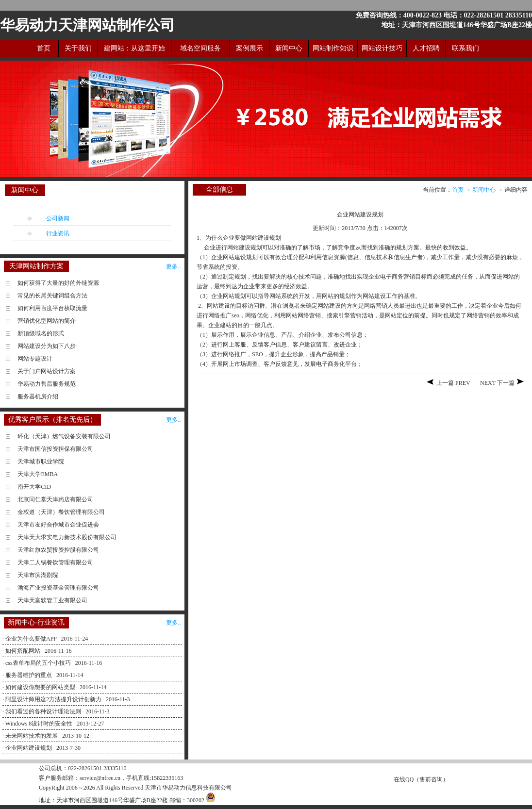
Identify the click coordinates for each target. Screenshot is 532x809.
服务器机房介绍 (38, 396)
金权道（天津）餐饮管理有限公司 (61, 512)
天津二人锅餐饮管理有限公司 (55, 562)
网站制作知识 (333, 48)
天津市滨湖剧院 (38, 575)
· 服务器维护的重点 (28, 675)
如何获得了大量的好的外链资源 (58, 283)
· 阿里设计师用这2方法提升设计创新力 (53, 699)
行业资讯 (58, 233)
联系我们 (465, 48)
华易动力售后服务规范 (47, 384)
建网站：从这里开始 (134, 48)
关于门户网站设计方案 (47, 371)
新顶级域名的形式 (41, 333)
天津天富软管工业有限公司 (52, 600)
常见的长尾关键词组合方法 (52, 296)
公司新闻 (58, 218)
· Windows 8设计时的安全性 (38, 724)
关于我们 (78, 48)
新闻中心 (289, 48)
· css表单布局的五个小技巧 (37, 663)
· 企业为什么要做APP (30, 639)
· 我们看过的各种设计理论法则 (42, 711)
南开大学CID (34, 487)
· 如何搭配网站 (22, 651)
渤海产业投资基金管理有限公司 (58, 588)
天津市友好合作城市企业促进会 (58, 525)
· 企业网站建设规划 (28, 748)
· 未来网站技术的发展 (31, 736)
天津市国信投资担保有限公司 (55, 449)
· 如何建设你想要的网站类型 (40, 687)
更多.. (173, 266)
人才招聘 (426, 48)
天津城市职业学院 (41, 462)
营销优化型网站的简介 (47, 321)
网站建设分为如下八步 (47, 346)
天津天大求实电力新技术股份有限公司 (67, 537)
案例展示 (249, 48)
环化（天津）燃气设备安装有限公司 (64, 436)
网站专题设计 (35, 359)
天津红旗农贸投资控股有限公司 (58, 550)
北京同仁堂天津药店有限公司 (55, 499)
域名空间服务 (200, 48)
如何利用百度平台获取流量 (52, 308)
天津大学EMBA (38, 474)
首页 (44, 48)
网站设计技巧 (382, 48)
